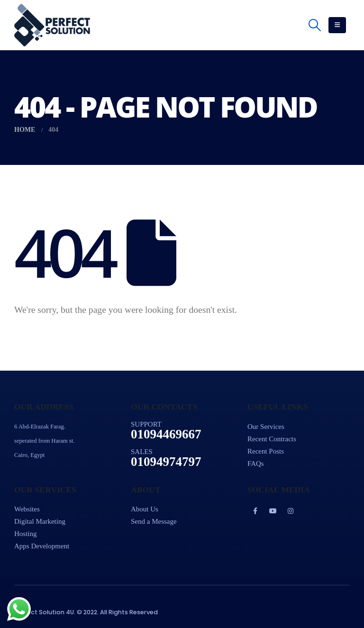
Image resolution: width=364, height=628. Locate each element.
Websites (27, 509)
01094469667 (166, 434)
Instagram (291, 511)
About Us (145, 509)
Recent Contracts (272, 439)
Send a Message (154, 521)
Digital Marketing (40, 521)
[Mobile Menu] (337, 25)
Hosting (26, 534)
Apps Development (42, 546)
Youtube (273, 511)
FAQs (256, 464)
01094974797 (166, 462)
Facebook (255, 511)
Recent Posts (266, 451)
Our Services (266, 427)
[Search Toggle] (315, 25)
